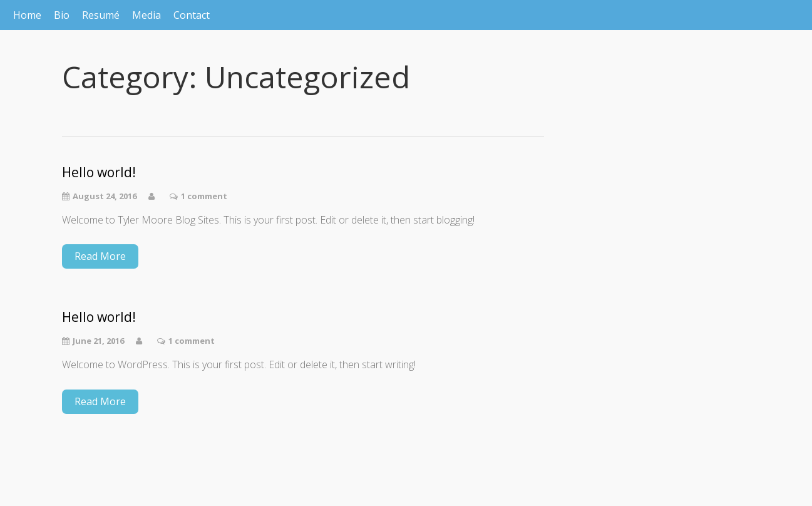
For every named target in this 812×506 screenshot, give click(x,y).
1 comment (204, 196)
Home (27, 15)
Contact (192, 15)
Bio (62, 15)
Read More (100, 256)
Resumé (101, 15)
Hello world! (99, 173)
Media (146, 15)
